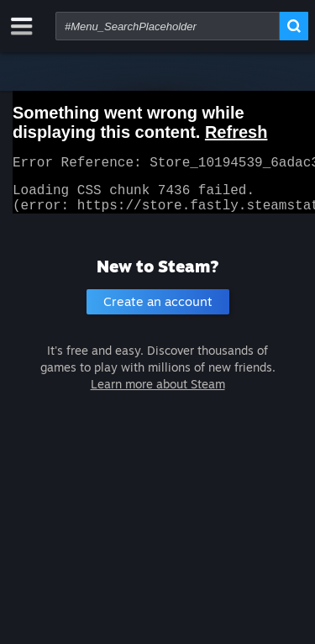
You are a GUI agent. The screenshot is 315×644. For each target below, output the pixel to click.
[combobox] (168, 26)
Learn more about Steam (158, 394)
